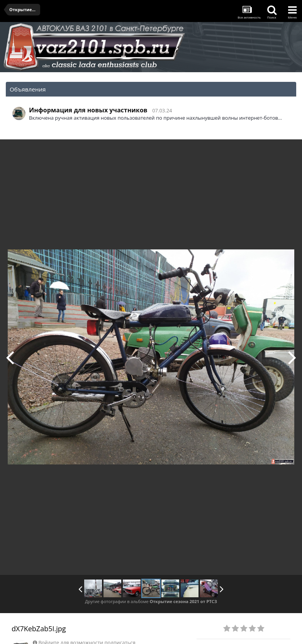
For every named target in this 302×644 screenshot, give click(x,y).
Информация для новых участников (88, 110)
